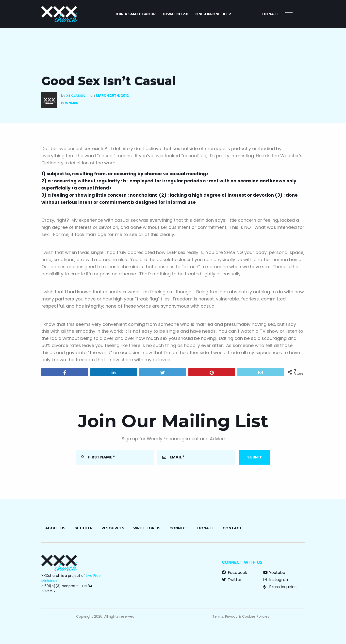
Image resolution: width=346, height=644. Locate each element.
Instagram (276, 580)
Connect (179, 528)
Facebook (235, 573)
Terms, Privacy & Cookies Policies (241, 616)
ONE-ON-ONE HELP (213, 14)
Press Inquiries (280, 587)
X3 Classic (76, 96)
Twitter (232, 580)
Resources (113, 528)
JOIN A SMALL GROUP (135, 14)
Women (72, 103)
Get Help (83, 528)
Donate (271, 14)
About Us (55, 528)
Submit (255, 457)
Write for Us (147, 528)
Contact (232, 528)
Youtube (274, 573)
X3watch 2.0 (175, 14)
